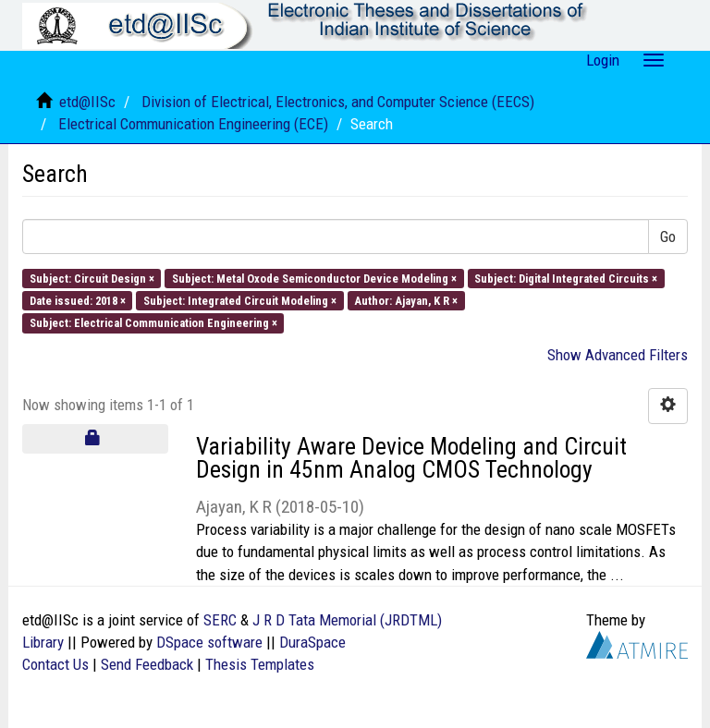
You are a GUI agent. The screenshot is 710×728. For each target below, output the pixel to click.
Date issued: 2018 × (78, 301)
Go (668, 237)
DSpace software (209, 642)
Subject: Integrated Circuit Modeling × (240, 301)
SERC (220, 620)
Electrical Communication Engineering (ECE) (193, 124)
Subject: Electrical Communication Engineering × (153, 323)
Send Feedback (147, 664)
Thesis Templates (260, 664)
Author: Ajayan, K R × (406, 301)
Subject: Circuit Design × (92, 278)
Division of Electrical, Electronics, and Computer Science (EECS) (338, 102)
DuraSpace (312, 642)
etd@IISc (87, 102)
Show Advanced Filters (618, 355)
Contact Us (55, 664)
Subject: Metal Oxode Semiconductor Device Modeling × (314, 278)
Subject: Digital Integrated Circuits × (566, 278)
